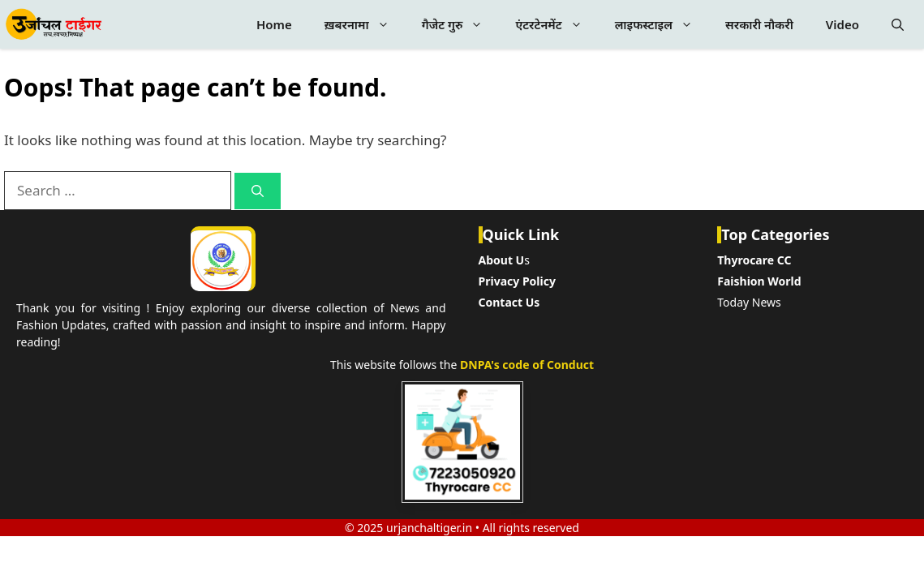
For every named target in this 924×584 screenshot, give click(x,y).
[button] (898, 24)
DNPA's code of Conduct (527, 365)
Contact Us (509, 302)
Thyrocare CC (754, 260)
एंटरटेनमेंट (557, 24)
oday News (752, 302)
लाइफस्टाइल (662, 24)
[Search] (258, 191)
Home (274, 24)
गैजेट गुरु (461, 24)
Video (842, 24)
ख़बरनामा (365, 24)
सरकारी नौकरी (759, 24)
